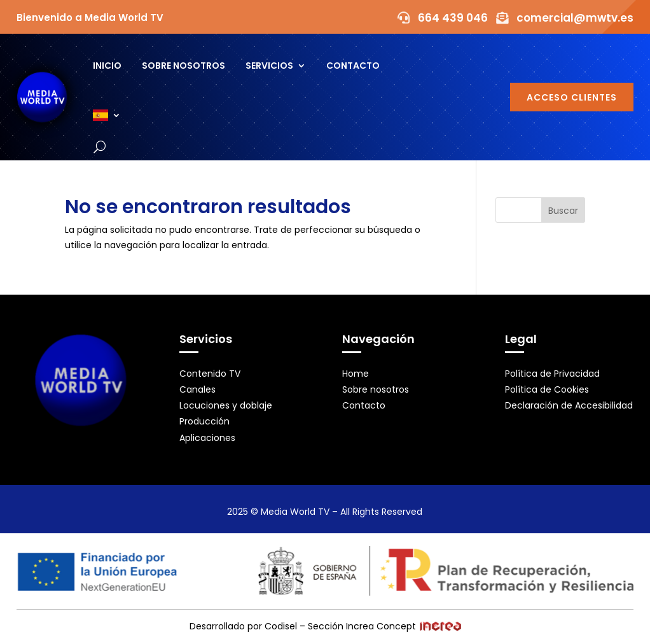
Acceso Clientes (572, 97)
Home (356, 374)
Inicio (107, 66)
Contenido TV (210, 374)
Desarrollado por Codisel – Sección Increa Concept (325, 626)
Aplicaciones (207, 438)
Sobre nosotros (183, 66)
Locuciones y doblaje (226, 405)
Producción (204, 421)
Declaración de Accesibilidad (569, 405)
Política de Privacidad (552, 374)
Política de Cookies (547, 389)
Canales (197, 389)
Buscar (563, 211)
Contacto (353, 66)
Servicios (269, 66)
